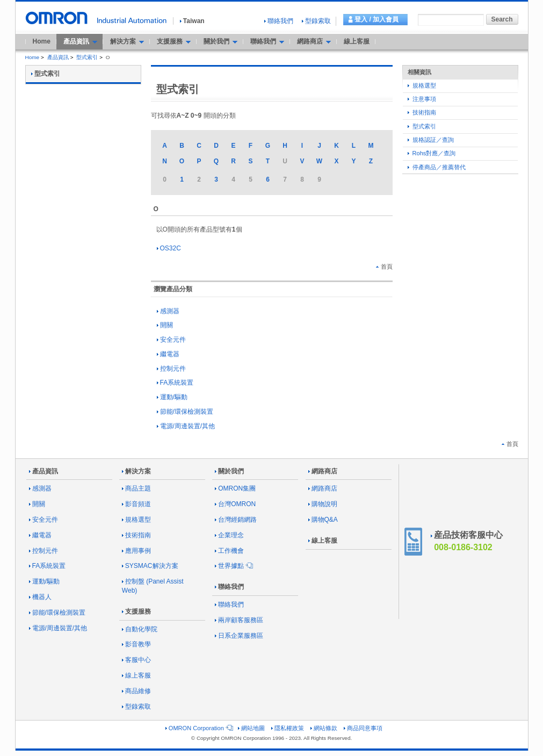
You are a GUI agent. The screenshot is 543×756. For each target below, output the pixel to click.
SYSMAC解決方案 (150, 566)
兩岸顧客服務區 (239, 620)
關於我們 (229, 471)
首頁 (384, 267)
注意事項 (422, 99)
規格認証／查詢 (431, 140)
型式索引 (87, 57)
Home (42, 41)
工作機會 (229, 551)
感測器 (168, 311)
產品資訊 (58, 57)
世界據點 (233, 566)
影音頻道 (136, 504)
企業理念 (229, 535)
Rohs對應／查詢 (432, 153)
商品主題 (136, 488)
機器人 (40, 597)
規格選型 (422, 85)
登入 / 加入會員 (377, 19)
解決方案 (136, 471)
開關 (165, 325)
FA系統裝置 (175, 383)
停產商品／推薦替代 (437, 167)
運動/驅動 (172, 397)
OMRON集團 (235, 488)
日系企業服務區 (239, 636)
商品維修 (136, 691)
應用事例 (136, 551)
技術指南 (422, 112)
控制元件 (171, 369)
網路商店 (323, 471)
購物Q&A (323, 520)
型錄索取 (316, 21)
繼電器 (168, 354)
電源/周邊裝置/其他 (186, 426)
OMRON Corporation (198, 728)
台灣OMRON (235, 504)
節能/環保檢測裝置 (185, 412)
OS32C (169, 248)
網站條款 (324, 728)
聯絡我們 (279, 21)
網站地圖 (251, 728)
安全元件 (171, 340)
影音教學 (136, 644)
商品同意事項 (363, 728)
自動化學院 (140, 629)
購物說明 (323, 504)
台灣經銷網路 (236, 520)
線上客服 (357, 41)
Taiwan (192, 21)
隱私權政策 (288, 728)
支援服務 (136, 611)
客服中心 (136, 660)
